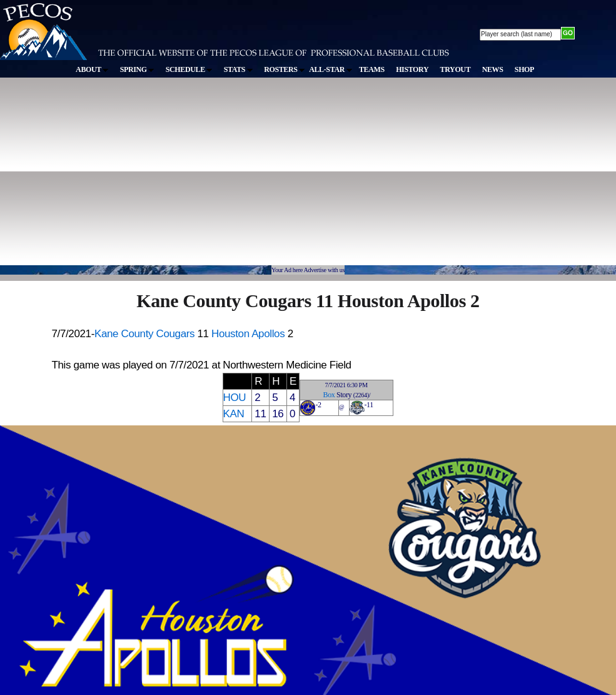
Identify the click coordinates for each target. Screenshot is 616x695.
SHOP (524, 69)
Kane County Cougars (144, 334)
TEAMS (372, 69)
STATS (238, 69)
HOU (235, 398)
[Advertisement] (164, 178)
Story (344, 395)
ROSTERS (284, 69)
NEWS (493, 69)
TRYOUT (456, 69)
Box (329, 395)
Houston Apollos (248, 334)
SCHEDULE (189, 69)
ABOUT (92, 69)
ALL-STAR (330, 69)
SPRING (137, 69)
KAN (234, 414)
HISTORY (412, 69)
